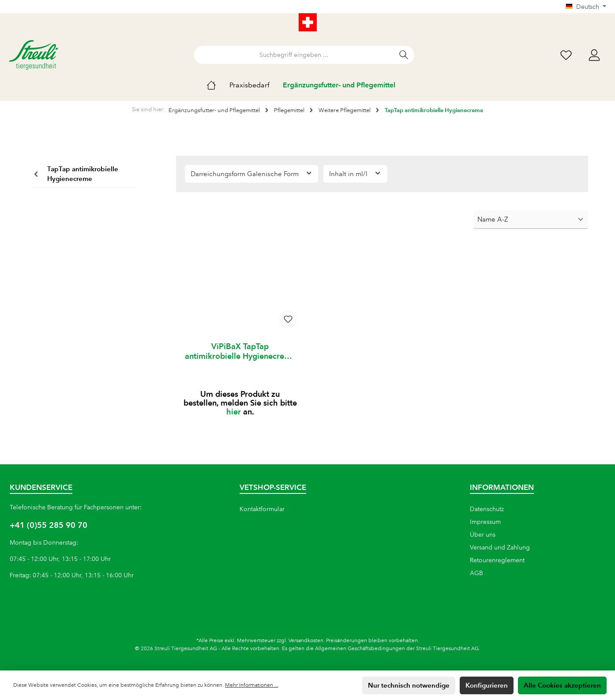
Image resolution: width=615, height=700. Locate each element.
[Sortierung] (531, 220)
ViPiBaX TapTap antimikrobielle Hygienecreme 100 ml (240, 351)
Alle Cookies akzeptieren (562, 685)
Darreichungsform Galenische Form (252, 173)
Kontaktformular (262, 509)
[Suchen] (404, 55)
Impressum (485, 522)
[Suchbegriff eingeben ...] (294, 55)
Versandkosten (306, 641)
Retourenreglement (497, 560)
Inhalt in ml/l (355, 173)
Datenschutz (487, 509)
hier (234, 412)
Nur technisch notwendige (409, 685)
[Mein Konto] (594, 55)
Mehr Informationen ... (252, 685)
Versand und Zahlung (500, 547)
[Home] (218, 85)
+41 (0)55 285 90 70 (49, 525)
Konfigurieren (487, 685)
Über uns (483, 534)
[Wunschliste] (566, 55)
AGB (476, 573)
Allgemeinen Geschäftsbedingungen (360, 649)
